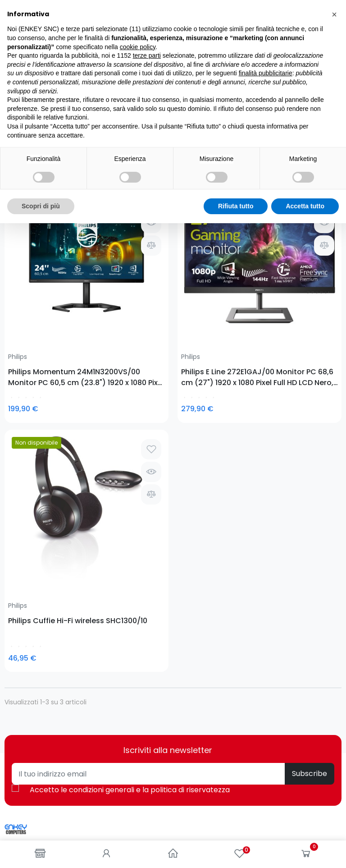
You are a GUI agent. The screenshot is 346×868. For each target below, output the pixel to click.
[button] (334, 659)
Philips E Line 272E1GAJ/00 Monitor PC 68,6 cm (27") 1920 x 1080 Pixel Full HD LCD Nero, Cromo (126, 290)
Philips (18, 270)
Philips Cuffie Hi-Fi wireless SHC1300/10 (214, 290)
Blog (11, 643)
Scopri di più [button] (41, 850)
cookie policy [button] (138, 691)
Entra (186, 643)
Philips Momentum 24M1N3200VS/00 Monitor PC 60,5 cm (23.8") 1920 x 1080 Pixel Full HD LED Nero (42, 290)
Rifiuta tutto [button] (236, 850)
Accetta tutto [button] (305, 850)
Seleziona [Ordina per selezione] (318, 149)
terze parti (147, 700)
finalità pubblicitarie (266, 718)
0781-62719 (63, 529)
